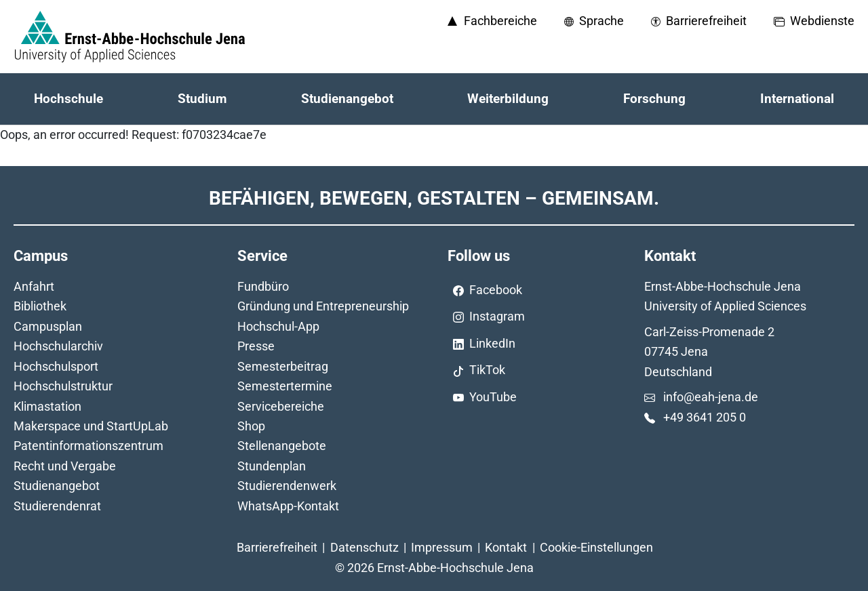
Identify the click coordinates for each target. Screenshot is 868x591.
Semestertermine (285, 386)
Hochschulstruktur (63, 386)
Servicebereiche (281, 406)
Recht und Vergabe (65, 466)
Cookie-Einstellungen (596, 547)
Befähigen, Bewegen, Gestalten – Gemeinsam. (434, 198)
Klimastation (47, 406)
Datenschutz (364, 547)
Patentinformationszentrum (88, 446)
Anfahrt (34, 286)
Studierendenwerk (287, 486)
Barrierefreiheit (277, 547)
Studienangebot (57, 486)
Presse (256, 346)
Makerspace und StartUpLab (91, 426)
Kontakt (506, 547)
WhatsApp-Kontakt (288, 506)
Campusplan (48, 326)
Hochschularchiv (58, 346)
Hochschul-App (278, 326)
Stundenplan (272, 466)
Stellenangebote (282, 446)
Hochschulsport (56, 366)
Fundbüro (263, 286)
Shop (251, 426)
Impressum (442, 547)
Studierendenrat (57, 506)
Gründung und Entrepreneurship (323, 306)
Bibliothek (40, 306)
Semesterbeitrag (283, 366)
